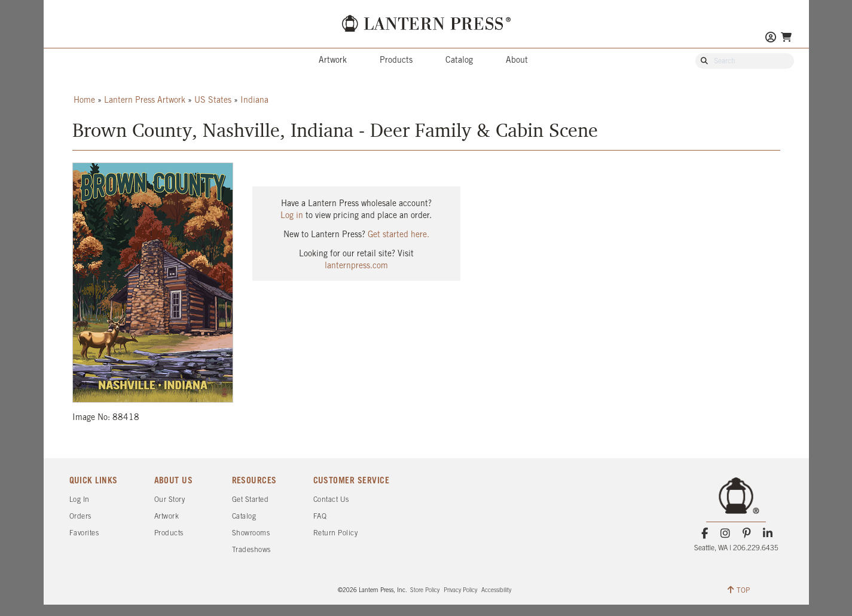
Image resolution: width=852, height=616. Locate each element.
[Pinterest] (746, 534)
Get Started (251, 500)
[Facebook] (705, 534)
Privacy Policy (460, 591)
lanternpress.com (356, 266)
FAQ (320, 517)
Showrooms (251, 533)
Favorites (84, 533)
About (517, 61)
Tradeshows (251, 550)
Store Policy (425, 591)
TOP (739, 590)
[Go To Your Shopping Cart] (786, 37)
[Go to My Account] (771, 39)
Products (396, 61)
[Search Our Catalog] (750, 62)
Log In (80, 500)
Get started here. (398, 235)
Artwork (333, 61)
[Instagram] (726, 534)
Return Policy (336, 533)
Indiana (254, 101)
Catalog (459, 61)
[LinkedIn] (767, 534)
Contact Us (331, 500)
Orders (80, 517)
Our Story (170, 500)
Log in (292, 216)
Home (84, 101)
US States (213, 101)
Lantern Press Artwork (145, 101)
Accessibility (496, 591)
